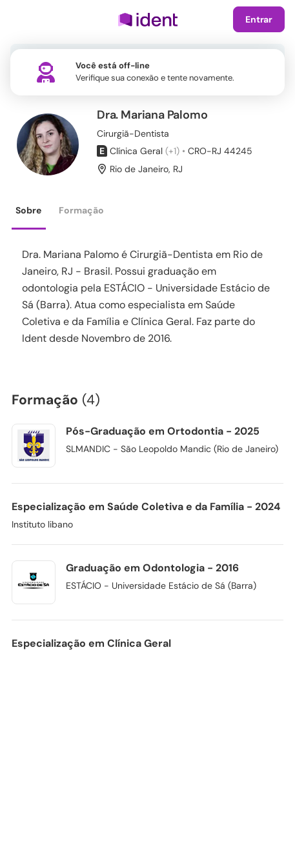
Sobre (28, 210)
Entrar (259, 19)
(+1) (172, 151)
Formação (81, 210)
